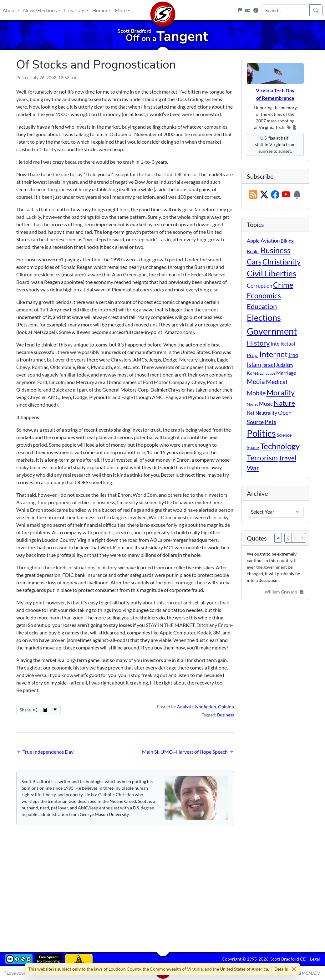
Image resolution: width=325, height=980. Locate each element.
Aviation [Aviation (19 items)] (270, 241)
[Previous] (288, 538)
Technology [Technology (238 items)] (280, 446)
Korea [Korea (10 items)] (253, 373)
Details (281, 969)
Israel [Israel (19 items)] (269, 365)
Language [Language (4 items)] (267, 373)
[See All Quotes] (278, 538)
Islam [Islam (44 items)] (254, 364)
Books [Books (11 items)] (253, 251)
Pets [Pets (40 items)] (270, 422)
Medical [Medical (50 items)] (277, 382)
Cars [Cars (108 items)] (254, 262)
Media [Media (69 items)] (256, 382)
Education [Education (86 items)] (262, 306)
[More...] (55, 710)
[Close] (294, 969)
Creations (75, 10)
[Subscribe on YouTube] (286, 195)
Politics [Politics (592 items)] (261, 433)
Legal (315, 959)
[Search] (316, 10)
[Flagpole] (240, 10)
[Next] (302, 538)
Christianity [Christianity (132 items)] (282, 262)
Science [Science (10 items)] (284, 435)
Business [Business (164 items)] (276, 250)
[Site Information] (256, 10)
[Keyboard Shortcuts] (248, 10)
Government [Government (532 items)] (272, 331)
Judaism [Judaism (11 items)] (284, 365)
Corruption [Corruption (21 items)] (259, 286)
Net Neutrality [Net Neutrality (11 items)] (262, 413)
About (9, 10)
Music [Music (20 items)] (266, 404)
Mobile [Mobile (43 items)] (256, 393)
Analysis (185, 707)
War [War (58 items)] (253, 468)
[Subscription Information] (297, 195)
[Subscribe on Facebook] (275, 195)
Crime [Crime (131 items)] (283, 285)
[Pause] (295, 538)
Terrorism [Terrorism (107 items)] (262, 458)
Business (226, 715)
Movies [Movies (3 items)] (252, 404)
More (121, 10)
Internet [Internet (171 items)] (273, 354)
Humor (100, 10)
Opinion (226, 707)
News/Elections (40, 10)
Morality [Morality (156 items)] (281, 392)
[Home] (163, 10)
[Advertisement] (163, 884)
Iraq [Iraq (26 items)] (293, 355)
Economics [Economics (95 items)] (264, 296)
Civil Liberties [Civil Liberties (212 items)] (272, 273)
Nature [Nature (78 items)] (284, 403)
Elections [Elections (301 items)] (264, 318)
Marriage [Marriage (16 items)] (286, 373)
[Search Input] (285, 10)
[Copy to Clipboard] (45, 710)
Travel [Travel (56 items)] (287, 458)
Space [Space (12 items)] (253, 447)
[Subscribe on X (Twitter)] (264, 195)
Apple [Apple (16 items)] (253, 241)
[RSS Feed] (253, 195)
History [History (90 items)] (258, 343)
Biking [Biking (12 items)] (287, 241)
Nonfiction (206, 707)
